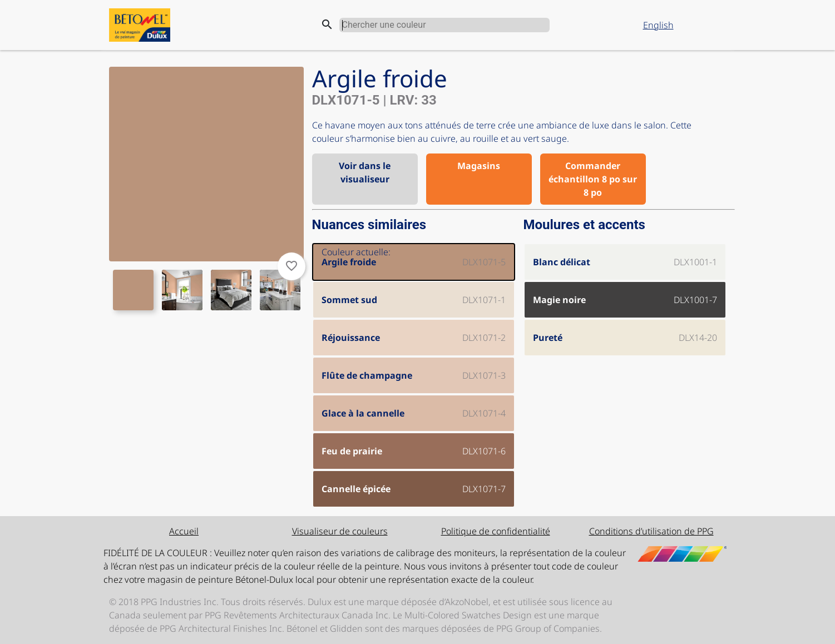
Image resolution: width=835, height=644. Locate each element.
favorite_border (291, 266)
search (327, 24)
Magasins (479, 166)
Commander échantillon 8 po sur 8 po (593, 179)
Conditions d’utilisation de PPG (651, 531)
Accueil (184, 531)
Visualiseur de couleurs (340, 531)
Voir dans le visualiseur (365, 172)
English (658, 25)
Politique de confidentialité (496, 531)
